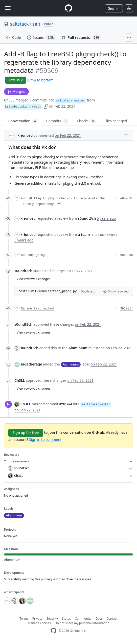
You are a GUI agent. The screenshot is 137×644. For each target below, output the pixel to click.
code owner (108, 234)
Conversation (23, 121)
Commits (57, 121)
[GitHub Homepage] (54, 631)
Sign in (114, 8)
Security (52, 619)
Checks (86, 121)
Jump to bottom (40, 80)
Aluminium (78, 348)
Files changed (116, 121)
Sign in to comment (45, 439)
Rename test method (37, 309)
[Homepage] (68, 8)
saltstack (19, 24)
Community (83, 619)
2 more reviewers (68, 461)
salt (36, 24)
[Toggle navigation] (8, 8)
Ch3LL (9, 100)
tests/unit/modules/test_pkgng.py (48, 291)
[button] (46, 106)
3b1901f (127, 309)
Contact (112, 619)
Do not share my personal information (82, 623)
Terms (24, 619)
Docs (99, 619)
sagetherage (31, 364)
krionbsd (25, 135)
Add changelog (33, 255)
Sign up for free (26, 433)
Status (66, 619)
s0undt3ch (23, 271)
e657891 (127, 199)
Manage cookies (39, 623)
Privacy (37, 619)
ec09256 (127, 255)
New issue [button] (16, 80)
